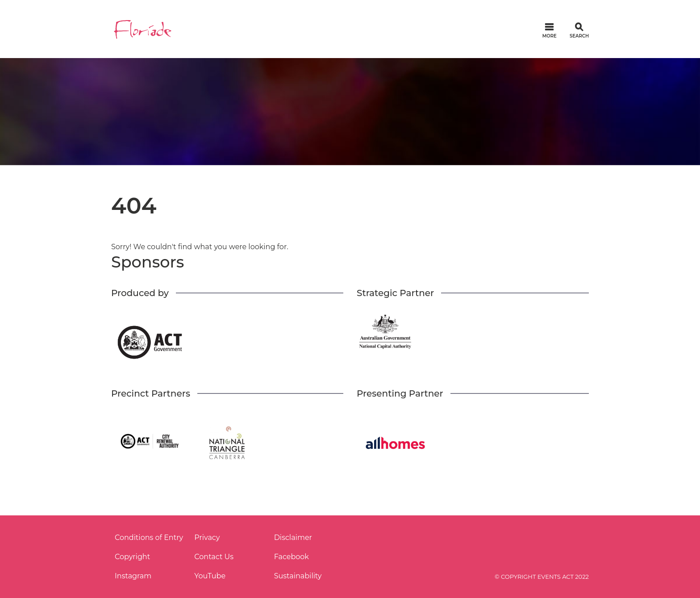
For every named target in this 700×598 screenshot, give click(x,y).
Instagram (133, 576)
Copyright (132, 557)
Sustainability (298, 576)
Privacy (207, 537)
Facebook (292, 557)
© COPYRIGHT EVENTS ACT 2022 (542, 577)
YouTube (210, 576)
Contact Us (214, 557)
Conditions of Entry (149, 537)
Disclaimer (293, 537)
